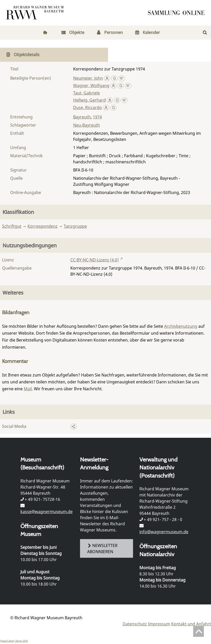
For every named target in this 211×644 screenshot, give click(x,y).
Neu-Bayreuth (87, 125)
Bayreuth (82, 117)
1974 (97, 117)
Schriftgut (12, 226)
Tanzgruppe (75, 226)
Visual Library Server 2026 (14, 641)
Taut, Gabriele (87, 93)
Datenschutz (135, 624)
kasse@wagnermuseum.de (47, 512)
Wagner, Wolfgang (91, 86)
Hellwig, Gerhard (89, 100)
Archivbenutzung (181, 326)
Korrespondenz (43, 226)
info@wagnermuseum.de (164, 532)
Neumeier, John (88, 78)
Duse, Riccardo (88, 107)
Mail (28, 389)
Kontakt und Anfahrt (191, 624)
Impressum (159, 624)
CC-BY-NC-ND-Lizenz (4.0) (95, 260)
